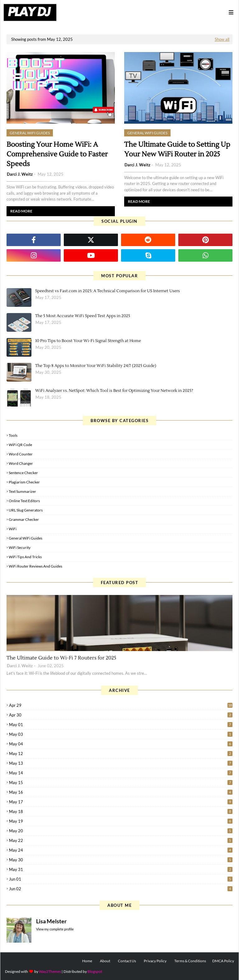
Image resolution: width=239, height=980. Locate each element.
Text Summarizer (22, 491)
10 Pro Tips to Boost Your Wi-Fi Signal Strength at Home (88, 341)
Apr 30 (121, 715)
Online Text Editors (24, 501)
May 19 (121, 821)
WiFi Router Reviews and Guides (35, 566)
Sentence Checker (23, 473)
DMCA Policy (223, 961)
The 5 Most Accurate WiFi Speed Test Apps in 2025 (83, 316)
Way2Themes (50, 971)
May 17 (121, 802)
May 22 (121, 840)
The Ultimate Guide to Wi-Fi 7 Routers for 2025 (61, 658)
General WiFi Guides (26, 538)
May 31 (121, 869)
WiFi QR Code (20, 445)
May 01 (121, 725)
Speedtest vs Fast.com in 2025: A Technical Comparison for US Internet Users (108, 291)
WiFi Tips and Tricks (25, 557)
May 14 (121, 773)
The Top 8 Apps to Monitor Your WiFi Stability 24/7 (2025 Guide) (96, 366)
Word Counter (21, 454)
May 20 (121, 831)
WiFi (13, 529)
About (105, 961)
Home (87, 961)
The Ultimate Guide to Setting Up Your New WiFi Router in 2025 (177, 149)
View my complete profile (55, 929)
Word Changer (21, 463)
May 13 (121, 763)
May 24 (121, 850)
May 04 (121, 744)
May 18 (121, 811)
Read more (21, 211)
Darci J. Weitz (20, 174)
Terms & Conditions (190, 961)
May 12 (121, 754)
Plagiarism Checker (24, 482)
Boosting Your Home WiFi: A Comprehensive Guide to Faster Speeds (57, 154)
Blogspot (95, 971)
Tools (13, 435)
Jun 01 (121, 879)
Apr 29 (121, 705)
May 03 (121, 734)
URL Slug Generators (26, 510)
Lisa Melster (51, 921)
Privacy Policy (155, 961)
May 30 (121, 860)
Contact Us (127, 961)
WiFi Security (20, 547)
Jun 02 (121, 889)
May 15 (121, 783)
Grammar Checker (24, 519)
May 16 (121, 792)
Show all (222, 39)
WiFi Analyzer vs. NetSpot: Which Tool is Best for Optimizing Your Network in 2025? (114, 391)
